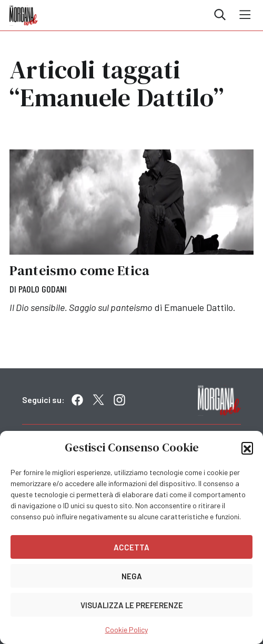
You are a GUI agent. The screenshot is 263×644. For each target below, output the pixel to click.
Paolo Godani (43, 289)
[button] (247, 448)
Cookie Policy (127, 630)
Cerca (220, 15)
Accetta (131, 547)
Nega (132, 576)
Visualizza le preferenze (132, 605)
